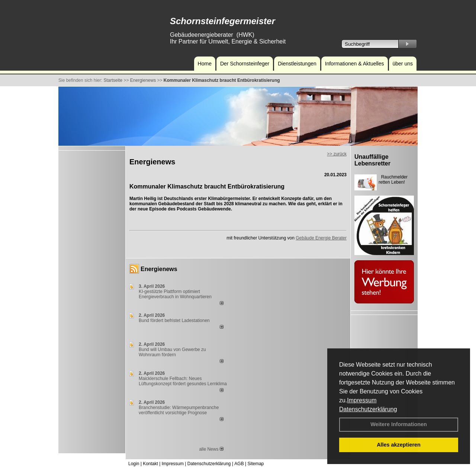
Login (134, 464)
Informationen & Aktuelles (355, 64)
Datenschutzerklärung (368, 409)
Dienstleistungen (297, 64)
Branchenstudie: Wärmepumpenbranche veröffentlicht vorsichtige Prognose (179, 410)
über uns (403, 64)
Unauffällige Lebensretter (372, 160)
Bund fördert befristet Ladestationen (174, 321)
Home (205, 64)
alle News (211, 449)
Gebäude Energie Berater (321, 238)
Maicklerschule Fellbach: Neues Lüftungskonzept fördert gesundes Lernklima (183, 381)
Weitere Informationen (399, 424)
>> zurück (337, 154)
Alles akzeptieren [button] (399, 445)
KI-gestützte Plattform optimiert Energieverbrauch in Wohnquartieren (175, 294)
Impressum (362, 400)
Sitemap (255, 464)
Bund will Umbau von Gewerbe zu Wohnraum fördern (172, 352)
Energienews (159, 269)
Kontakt (150, 464)
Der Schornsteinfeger (245, 64)
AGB (239, 464)
